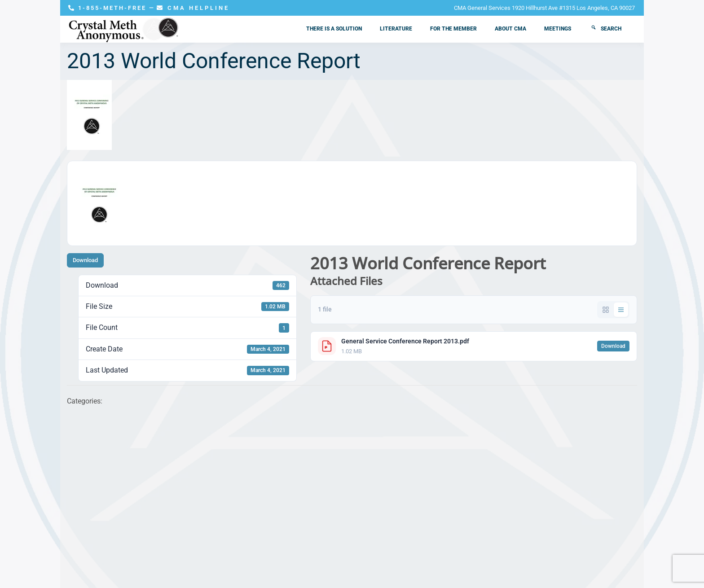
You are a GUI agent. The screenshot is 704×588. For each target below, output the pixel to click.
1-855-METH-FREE (109, 8)
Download (85, 260)
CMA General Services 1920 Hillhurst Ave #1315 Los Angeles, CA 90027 (544, 8)
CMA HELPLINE (193, 8)
